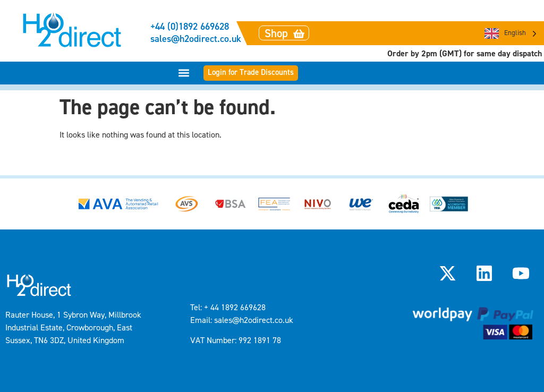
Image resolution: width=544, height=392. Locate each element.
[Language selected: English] (511, 33)
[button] (184, 73)
